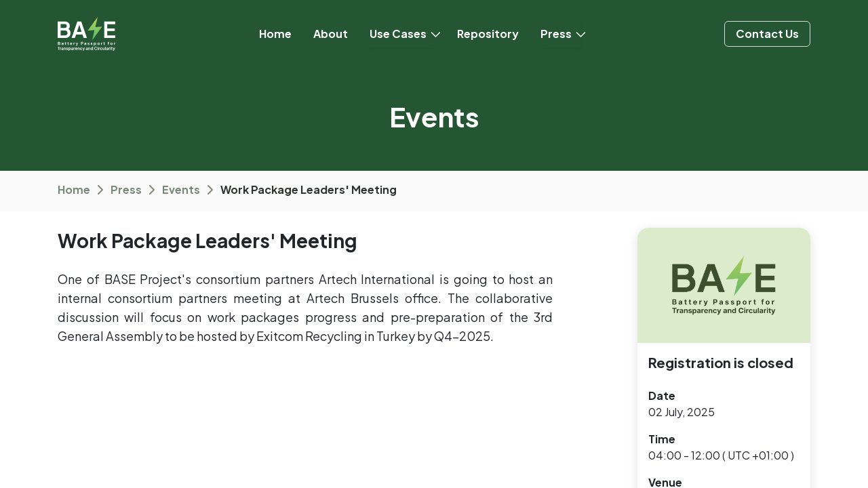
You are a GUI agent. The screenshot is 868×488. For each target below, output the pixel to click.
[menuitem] (275, 34)
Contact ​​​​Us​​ (767, 34)
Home (74, 189)
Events (181, 189)
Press (126, 189)
